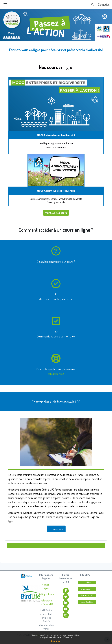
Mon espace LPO (87, 589)
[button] (93, 5)
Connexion (104, 4)
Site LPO (87, 582)
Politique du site (46, 637)
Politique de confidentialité (62, 637)
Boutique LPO (87, 595)
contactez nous (56, 374)
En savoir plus (56, 529)
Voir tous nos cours (56, 213)
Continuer (56, 641)
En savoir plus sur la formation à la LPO (56, 402)
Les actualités (87, 602)
